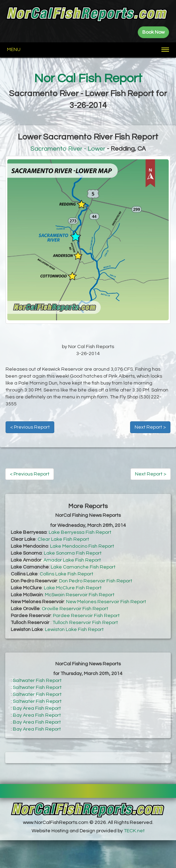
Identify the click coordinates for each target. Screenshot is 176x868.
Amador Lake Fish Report (72, 560)
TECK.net (134, 831)
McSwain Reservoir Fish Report (80, 595)
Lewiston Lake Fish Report (74, 630)
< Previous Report (30, 427)
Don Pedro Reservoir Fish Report (96, 581)
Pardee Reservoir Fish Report (86, 616)
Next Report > (150, 427)
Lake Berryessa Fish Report (80, 532)
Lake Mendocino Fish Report (82, 546)
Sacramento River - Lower (68, 149)
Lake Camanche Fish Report (83, 567)
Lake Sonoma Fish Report (73, 553)
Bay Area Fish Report (37, 708)
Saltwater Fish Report (37, 681)
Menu (14, 50)
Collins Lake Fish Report (66, 574)
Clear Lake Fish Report (63, 539)
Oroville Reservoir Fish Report (75, 609)
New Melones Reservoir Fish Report (106, 602)
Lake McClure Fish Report (73, 588)
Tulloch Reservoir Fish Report (85, 623)
